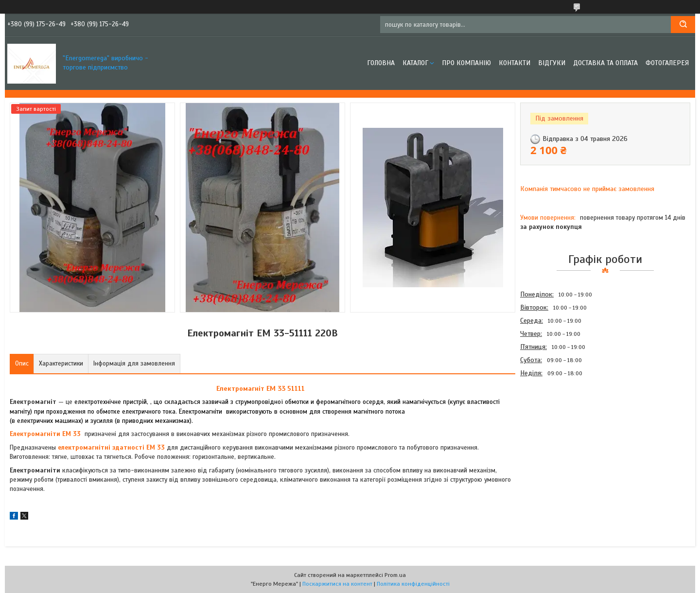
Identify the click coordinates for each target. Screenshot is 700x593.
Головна (381, 63)
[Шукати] (683, 25)
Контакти (515, 63)
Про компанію (466, 63)
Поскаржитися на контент (337, 584)
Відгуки (552, 63)
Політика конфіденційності (413, 584)
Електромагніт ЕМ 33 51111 (261, 389)
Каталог (415, 63)
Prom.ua (395, 575)
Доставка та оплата (605, 63)
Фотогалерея (667, 63)
